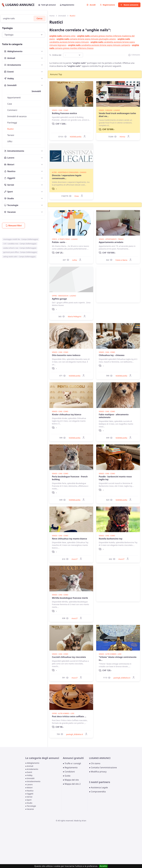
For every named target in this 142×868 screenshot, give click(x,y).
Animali (10, 58)
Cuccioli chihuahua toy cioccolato (69, 657)
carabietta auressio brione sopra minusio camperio (99, 45)
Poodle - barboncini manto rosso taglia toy (115, 478)
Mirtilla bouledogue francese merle (70, 598)
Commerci (12, 110)
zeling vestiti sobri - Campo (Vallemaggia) (19, 257)
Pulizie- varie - (59, 242)
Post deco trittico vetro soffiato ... (69, 716)
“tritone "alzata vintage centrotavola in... (118, 658)
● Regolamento (70, 768)
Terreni (11, 135)
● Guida (67, 776)
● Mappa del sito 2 (72, 784)
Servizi (9, 185)
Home (52, 16)
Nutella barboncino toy (111, 539)
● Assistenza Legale (98, 787)
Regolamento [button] (67, 5)
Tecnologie (11, 205)
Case (10, 104)
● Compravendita (97, 792)
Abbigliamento (13, 51)
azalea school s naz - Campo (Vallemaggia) (20, 248)
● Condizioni (69, 772)
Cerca (40, 18)
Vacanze (10, 212)
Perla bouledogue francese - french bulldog (70, 478)
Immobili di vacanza (17, 116)
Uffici (10, 141)
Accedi (91, 5)
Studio (9, 198)
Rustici (10, 129)
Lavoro (9, 158)
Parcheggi (12, 123)
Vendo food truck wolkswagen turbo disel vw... (117, 115)
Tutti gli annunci (47, 5)
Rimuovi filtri (13, 226)
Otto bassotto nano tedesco (66, 355)
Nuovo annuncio (129, 5)
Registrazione (107, 5)
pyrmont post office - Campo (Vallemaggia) (20, 252)
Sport (9, 192)
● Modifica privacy (98, 772)
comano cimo (62, 36)
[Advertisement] (118, 285)
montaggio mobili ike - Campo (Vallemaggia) (21, 239)
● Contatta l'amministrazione (103, 768)
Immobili (10, 85)
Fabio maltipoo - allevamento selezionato (114, 416)
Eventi (9, 72)
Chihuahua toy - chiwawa (112, 355)
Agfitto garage (59, 299)
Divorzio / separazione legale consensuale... (67, 177)
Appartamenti (14, 98)
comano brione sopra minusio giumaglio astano (86, 39)
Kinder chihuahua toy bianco (67, 414)
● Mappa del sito (71, 780)
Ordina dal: (55, 55)
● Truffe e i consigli (72, 763)
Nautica (10, 171)
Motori (9, 164)
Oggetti (10, 178)
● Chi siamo (95, 763)
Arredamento (13, 65)
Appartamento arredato (111, 242)
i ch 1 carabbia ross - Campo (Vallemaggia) (20, 244)
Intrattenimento (14, 151)
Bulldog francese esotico (64, 113)
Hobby (9, 78)
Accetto (103, 866)
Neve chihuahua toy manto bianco (69, 539)
